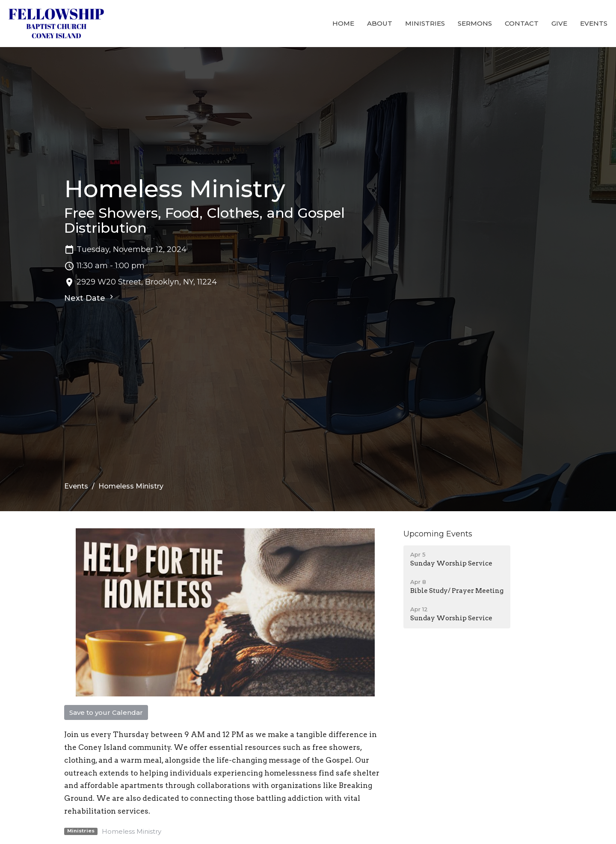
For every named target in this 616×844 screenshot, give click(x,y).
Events (594, 23)
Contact (522, 23)
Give (559, 23)
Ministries (425, 23)
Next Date (90, 298)
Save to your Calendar (106, 712)
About (380, 23)
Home (343, 23)
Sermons (475, 23)
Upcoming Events (438, 534)
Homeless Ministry (132, 831)
